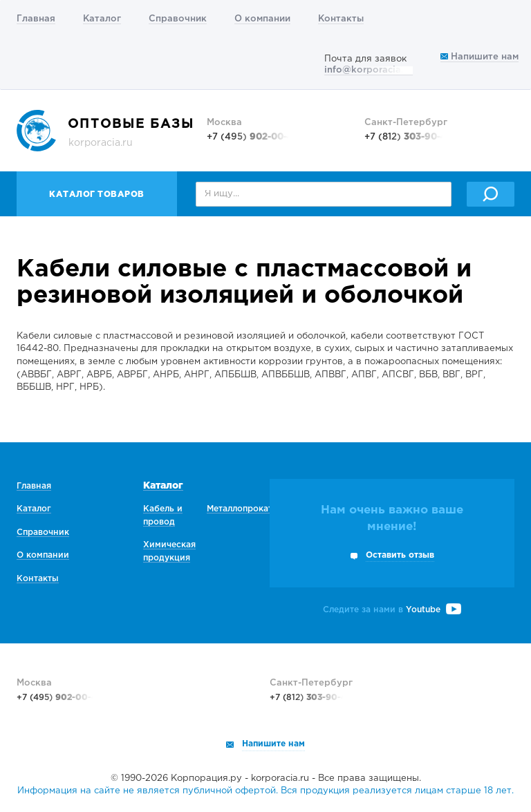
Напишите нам (479, 57)
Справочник (178, 19)
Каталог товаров (97, 195)
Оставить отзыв (400, 555)
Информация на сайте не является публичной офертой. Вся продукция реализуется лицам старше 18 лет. (265, 791)
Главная (36, 19)
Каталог (102, 19)
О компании (262, 19)
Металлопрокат (240, 509)
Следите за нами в (392, 610)
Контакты (341, 19)
